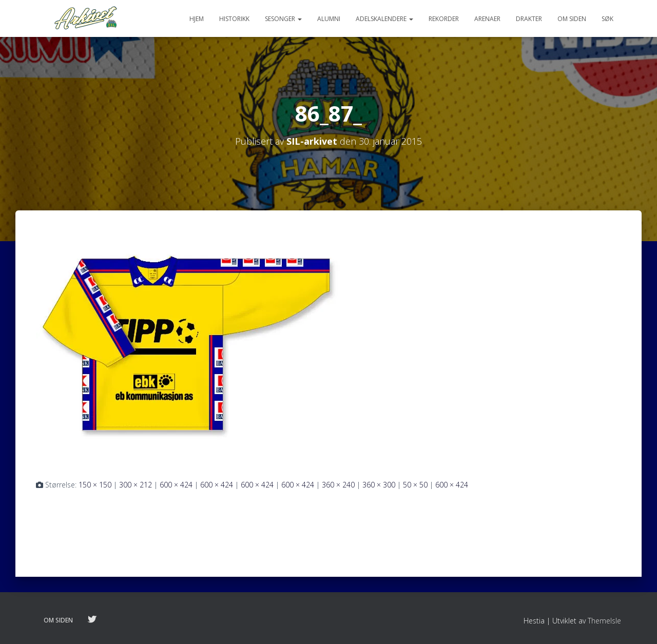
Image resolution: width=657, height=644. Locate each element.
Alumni (329, 19)
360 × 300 (379, 485)
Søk (607, 19)
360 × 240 (338, 485)
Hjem (197, 19)
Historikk (234, 19)
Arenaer (487, 19)
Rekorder (444, 19)
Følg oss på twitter (92, 620)
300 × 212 (136, 485)
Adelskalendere (384, 19)
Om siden (572, 19)
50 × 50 (415, 485)
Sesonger (283, 19)
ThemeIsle (604, 621)
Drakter (529, 19)
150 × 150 (95, 485)
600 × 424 (176, 485)
